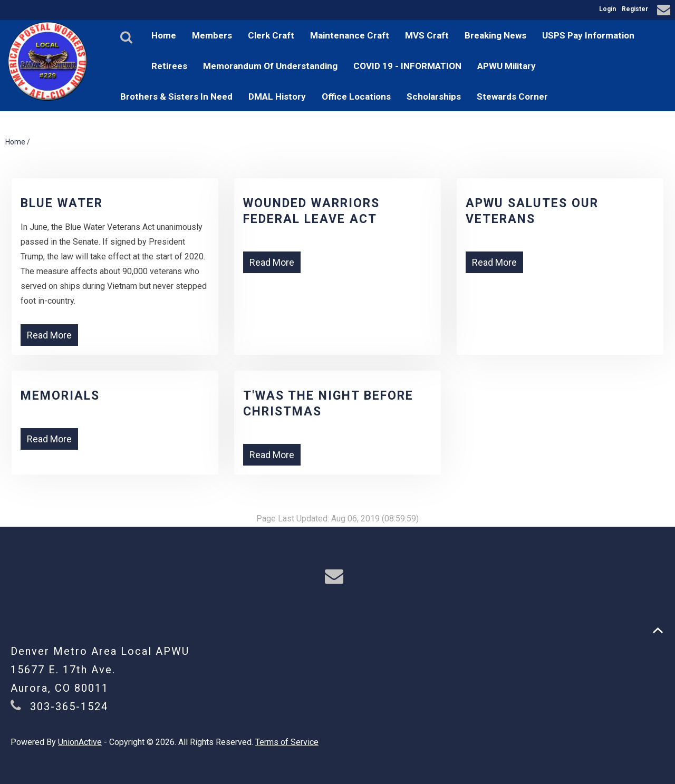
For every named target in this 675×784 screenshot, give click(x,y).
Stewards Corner (512, 96)
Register (635, 9)
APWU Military (507, 66)
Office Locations (356, 96)
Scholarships (434, 96)
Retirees (169, 66)
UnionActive (80, 742)
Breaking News (495, 35)
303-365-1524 (69, 706)
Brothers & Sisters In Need (176, 96)
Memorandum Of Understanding (270, 66)
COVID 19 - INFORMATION (407, 66)
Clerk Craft (271, 35)
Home (164, 35)
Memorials (60, 396)
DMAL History (277, 96)
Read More (49, 335)
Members (212, 35)
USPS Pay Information (588, 35)
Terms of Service (287, 742)
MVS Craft (427, 35)
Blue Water (62, 203)
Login (607, 9)
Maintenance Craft (350, 35)
